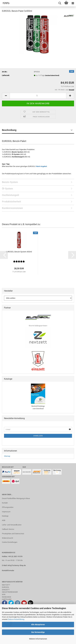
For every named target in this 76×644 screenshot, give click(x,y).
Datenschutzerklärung (16, 619)
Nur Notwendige (38, 632)
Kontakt (5, 503)
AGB (4, 520)
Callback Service (8, 529)
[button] (6, 96)
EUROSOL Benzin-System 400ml (19, 252)
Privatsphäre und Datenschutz (13, 534)
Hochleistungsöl (10, 195)
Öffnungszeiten (8, 507)
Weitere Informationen (38, 639)
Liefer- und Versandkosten (12, 525)
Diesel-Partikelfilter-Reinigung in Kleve (16, 498)
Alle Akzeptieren (38, 625)
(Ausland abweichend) (52, 75)
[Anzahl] (38, 96)
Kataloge (5, 516)
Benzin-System (10, 182)
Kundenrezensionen (12, 208)
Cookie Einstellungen (10, 542)
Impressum (6, 512)
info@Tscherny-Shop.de (17, 565)
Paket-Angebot (41, 166)
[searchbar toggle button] (60, 3)
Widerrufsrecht (7, 538)
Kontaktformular (8, 570)
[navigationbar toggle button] (73, 3)
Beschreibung (9, 130)
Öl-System (7, 189)
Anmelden (38, 436)
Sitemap (7, 456)
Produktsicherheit (11, 202)
